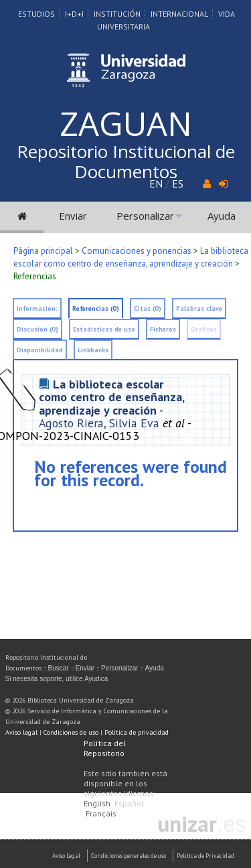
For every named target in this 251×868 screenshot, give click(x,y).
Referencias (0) (96, 308)
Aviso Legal (66, 856)
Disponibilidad (40, 350)
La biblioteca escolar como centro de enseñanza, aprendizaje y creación (111, 397)
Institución (117, 14)
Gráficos (204, 329)
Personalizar (145, 216)
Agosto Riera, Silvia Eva (99, 423)
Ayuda (222, 216)
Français (101, 813)
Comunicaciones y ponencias (137, 251)
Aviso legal (21, 732)
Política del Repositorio (105, 748)
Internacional (179, 14)
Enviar (73, 216)
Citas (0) (148, 308)
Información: (37, 308)
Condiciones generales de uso (129, 856)
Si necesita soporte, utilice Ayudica (57, 679)
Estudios (36, 14)
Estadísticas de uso (104, 329)
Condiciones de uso (71, 732)
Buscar (59, 668)
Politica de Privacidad (205, 856)
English (97, 803)
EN (156, 184)
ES (178, 184)
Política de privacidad (137, 732)
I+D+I (74, 14)
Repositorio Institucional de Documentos (126, 161)
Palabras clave (199, 308)
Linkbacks (93, 350)
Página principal (43, 251)
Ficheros (163, 329)
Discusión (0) (37, 329)
